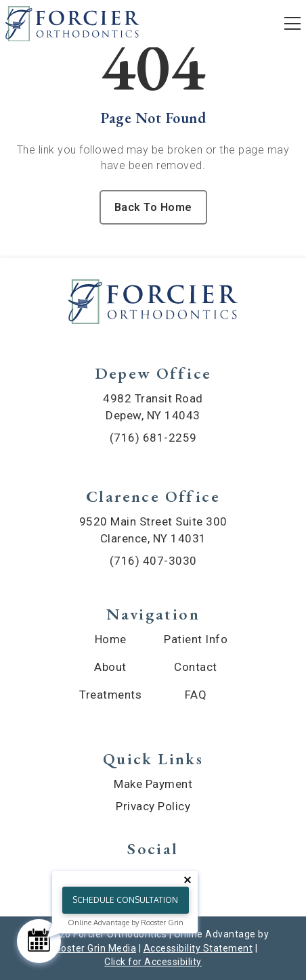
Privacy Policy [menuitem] (153, 806)
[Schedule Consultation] (39, 941)
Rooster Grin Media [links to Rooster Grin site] (92, 948)
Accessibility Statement (198, 948)
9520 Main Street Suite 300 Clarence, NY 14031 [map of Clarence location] (153, 530)
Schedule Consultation (125, 900)
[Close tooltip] (188, 880)
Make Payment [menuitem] (153, 784)
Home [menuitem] (111, 639)
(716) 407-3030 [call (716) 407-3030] (153, 561)
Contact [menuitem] (196, 667)
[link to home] (153, 304)
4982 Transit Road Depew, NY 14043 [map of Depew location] (153, 407)
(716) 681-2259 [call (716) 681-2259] (153, 438)
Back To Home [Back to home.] (153, 207)
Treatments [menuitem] (110, 695)
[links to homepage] (72, 24)
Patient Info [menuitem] (196, 639)
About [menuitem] (110, 667)
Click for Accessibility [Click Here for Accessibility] (153, 962)
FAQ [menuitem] (196, 695)
